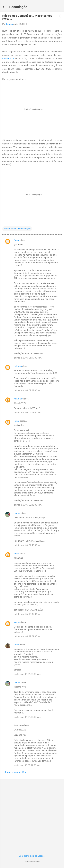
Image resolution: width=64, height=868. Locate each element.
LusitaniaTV (8, 59)
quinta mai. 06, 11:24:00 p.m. (28, 636)
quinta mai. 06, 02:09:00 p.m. (28, 390)
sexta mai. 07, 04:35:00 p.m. (27, 717)
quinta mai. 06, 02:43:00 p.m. (28, 545)
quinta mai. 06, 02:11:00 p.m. (28, 413)
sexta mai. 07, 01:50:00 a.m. (27, 674)
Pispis (17, 622)
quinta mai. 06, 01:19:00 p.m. (28, 358)
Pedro (17, 645)
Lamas (17, 513)
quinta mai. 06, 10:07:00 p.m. (28, 614)
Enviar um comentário (16, 772)
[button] (60, 16)
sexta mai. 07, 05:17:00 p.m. (27, 765)
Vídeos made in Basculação (17, 229)
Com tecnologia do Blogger (32, 856)
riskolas (18, 366)
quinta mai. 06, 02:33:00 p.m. (28, 505)
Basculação (18, 7)
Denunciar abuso (32, 862)
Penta (17, 240)
